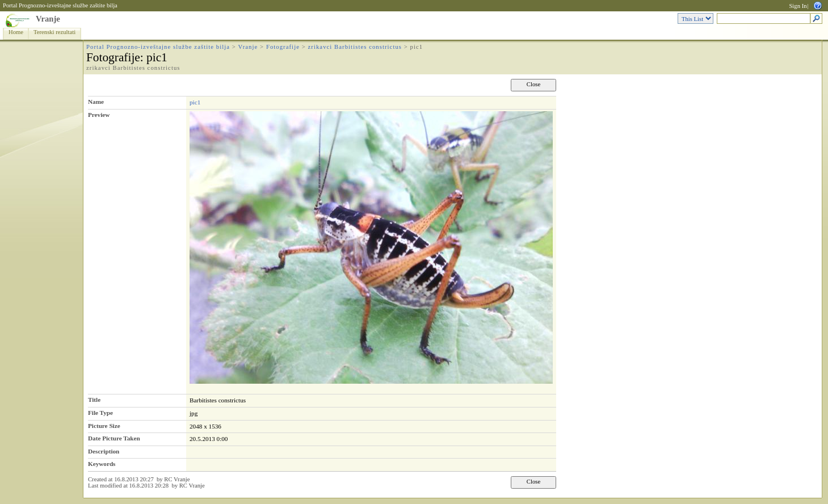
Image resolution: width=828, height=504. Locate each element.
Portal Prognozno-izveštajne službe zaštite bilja (60, 5)
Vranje (48, 19)
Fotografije (283, 47)
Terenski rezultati (54, 32)
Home (16, 32)
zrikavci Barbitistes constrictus (355, 47)
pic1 (195, 102)
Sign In (798, 6)
